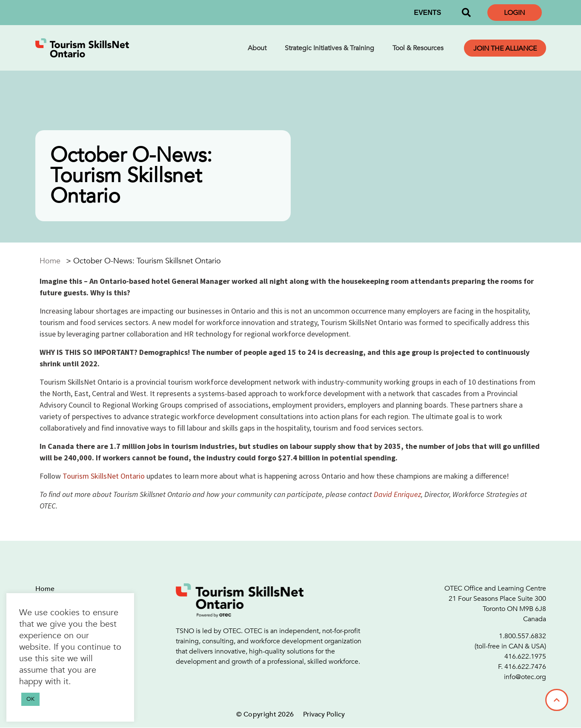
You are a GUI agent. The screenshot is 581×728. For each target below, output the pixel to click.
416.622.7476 (525, 667)
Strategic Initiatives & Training (329, 48)
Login (514, 13)
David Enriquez (397, 494)
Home (50, 261)
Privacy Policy (324, 714)
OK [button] (30, 699)
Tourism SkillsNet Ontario (104, 476)
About (257, 48)
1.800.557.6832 (522, 636)
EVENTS (427, 13)
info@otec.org (525, 677)
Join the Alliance (505, 49)
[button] (467, 13)
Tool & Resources (418, 48)
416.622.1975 (525, 657)
